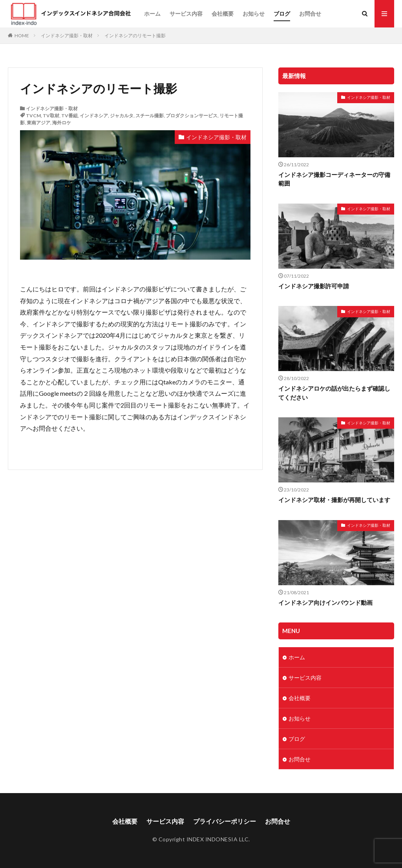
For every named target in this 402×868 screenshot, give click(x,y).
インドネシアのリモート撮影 (135, 35)
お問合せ (310, 14)
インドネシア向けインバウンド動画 (325, 602)
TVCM (33, 116)
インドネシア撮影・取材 (67, 35)
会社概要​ (223, 14)
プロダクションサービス (192, 116)
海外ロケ (62, 123)
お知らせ (254, 14)
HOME (22, 35)
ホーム (152, 14)
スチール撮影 (150, 116)
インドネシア (94, 116)
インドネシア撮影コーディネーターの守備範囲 (334, 179)
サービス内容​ (186, 14)
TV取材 (51, 116)
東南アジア (38, 123)
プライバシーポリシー (225, 821)
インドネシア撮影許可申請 (314, 286)
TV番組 (69, 116)
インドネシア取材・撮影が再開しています (334, 500)
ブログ (282, 14)
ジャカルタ (122, 116)
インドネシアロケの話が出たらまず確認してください (334, 393)
